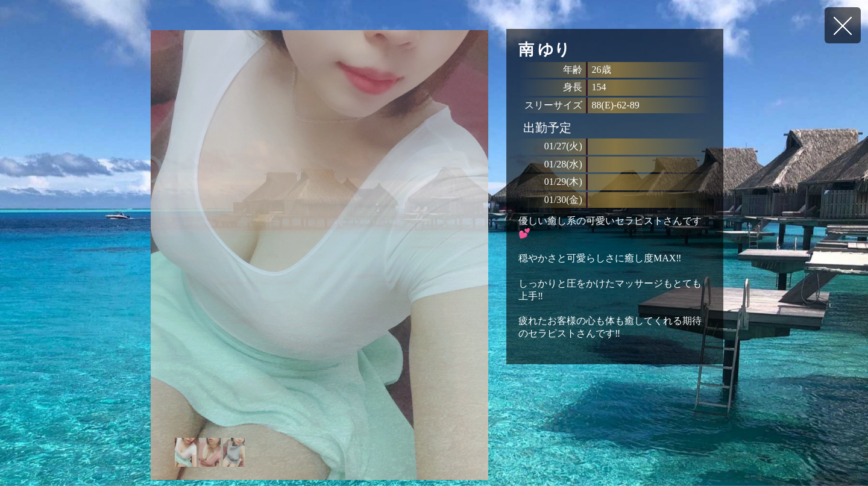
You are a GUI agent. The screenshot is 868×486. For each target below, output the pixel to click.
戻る (843, 25)
